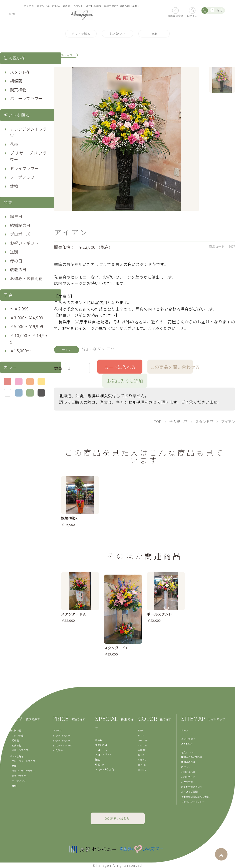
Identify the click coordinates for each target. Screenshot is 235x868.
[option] (127, 139)
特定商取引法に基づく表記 (195, 797)
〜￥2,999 (19, 309)
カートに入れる (120, 367)
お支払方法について (192, 787)
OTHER (142, 770)
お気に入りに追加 (125, 381)
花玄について (188, 752)
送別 (14, 252)
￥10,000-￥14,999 (62, 745)
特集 (154, 34)
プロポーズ (20, 234)
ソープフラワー (24, 177)
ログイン (186, 767)
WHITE (142, 750)
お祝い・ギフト (24, 243)
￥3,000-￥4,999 (61, 735)
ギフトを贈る (81, 34)
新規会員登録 (188, 762)
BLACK (142, 765)
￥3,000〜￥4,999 (27, 318)
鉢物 (14, 186)
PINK (141, 735)
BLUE (141, 755)
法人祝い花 (118, 34)
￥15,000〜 (21, 351)
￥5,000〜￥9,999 (27, 326)
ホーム (185, 730)
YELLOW (143, 745)
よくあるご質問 (189, 792)
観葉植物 (18, 90)
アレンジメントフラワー (29, 132)
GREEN (142, 760)
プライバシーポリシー (193, 802)
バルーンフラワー (26, 98)
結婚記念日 (20, 225)
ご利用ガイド (188, 777)
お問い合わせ (188, 772)
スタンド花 (20, 72)
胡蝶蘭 (16, 81)
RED (141, 730)
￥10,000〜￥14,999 (29, 339)
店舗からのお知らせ (192, 757)
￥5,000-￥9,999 (61, 740)
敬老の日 (18, 269)
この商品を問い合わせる (171, 367)
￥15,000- (58, 750)
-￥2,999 (57, 730)
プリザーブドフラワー (29, 156)
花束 (14, 144)
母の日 (16, 261)
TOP (158, 422)
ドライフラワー (24, 168)
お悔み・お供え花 (26, 278)
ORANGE (143, 740)
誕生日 (16, 216)
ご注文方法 (187, 782)
